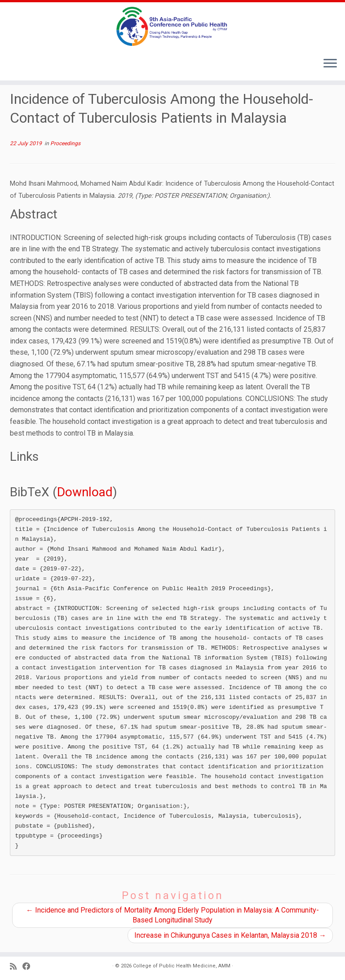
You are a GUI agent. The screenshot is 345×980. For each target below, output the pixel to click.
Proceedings (65, 143)
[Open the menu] (330, 64)
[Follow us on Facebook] (29, 967)
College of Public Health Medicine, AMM (182, 966)
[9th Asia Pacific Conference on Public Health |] (172, 26)
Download (85, 492)
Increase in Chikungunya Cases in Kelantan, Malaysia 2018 (230, 935)
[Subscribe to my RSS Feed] (16, 967)
